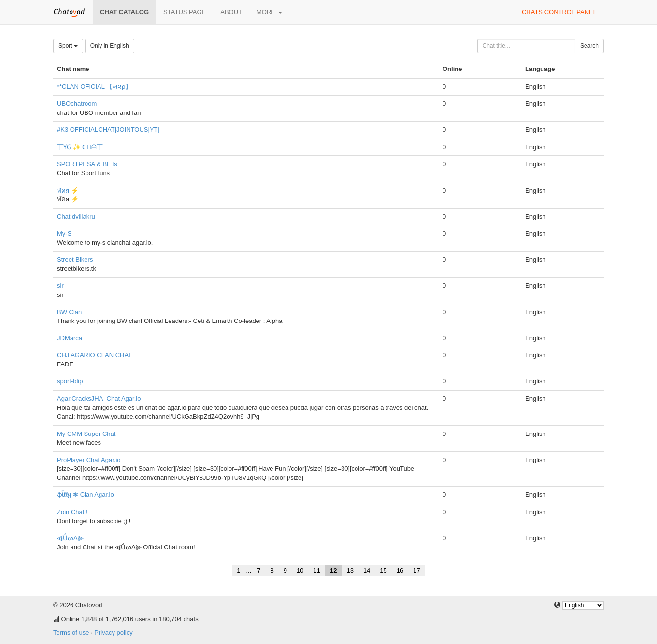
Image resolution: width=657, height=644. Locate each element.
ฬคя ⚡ (68, 190)
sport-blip (70, 381)
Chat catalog (124, 12)
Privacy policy (113, 633)
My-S (64, 233)
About (231, 12)
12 (333, 570)
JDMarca (70, 338)
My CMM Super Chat (86, 434)
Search (589, 46)
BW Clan (69, 312)
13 (350, 570)
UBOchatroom (77, 104)
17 (416, 570)
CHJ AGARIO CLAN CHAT (94, 355)
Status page (185, 12)
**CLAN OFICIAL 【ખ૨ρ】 (94, 87)
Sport (68, 46)
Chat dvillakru (76, 217)
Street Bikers (75, 259)
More (269, 12)
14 (367, 570)
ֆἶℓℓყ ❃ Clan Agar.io (86, 495)
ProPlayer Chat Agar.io (89, 460)
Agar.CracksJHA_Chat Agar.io (99, 399)
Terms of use (71, 633)
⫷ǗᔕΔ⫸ (70, 538)
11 (316, 570)
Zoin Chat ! (72, 512)
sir (60, 286)
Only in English (110, 46)
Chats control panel (559, 12)
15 (383, 570)
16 (400, 570)
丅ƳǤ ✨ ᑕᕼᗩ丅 (80, 147)
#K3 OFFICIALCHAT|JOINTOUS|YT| (108, 130)
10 (300, 570)
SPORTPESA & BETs (87, 164)
